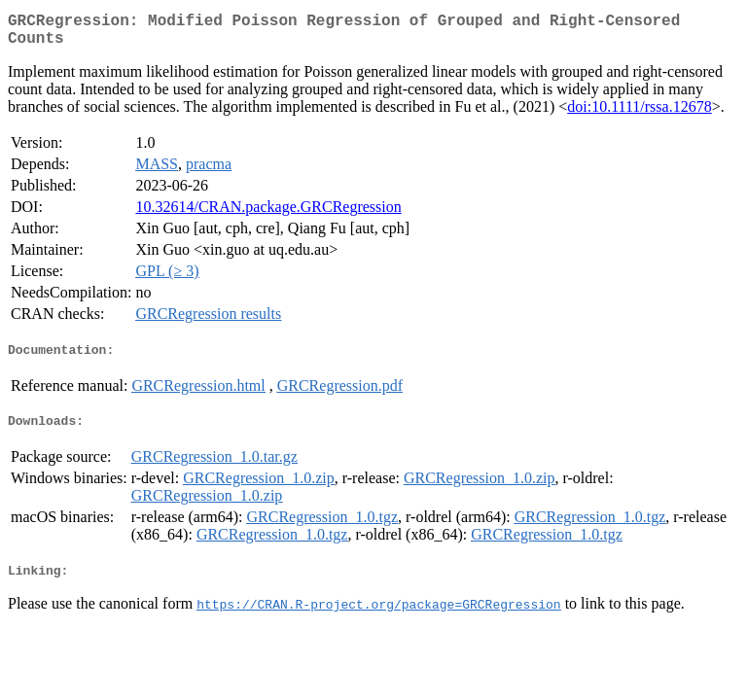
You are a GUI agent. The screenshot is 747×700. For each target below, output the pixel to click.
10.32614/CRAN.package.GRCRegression (268, 214)
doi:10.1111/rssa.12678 (639, 114)
